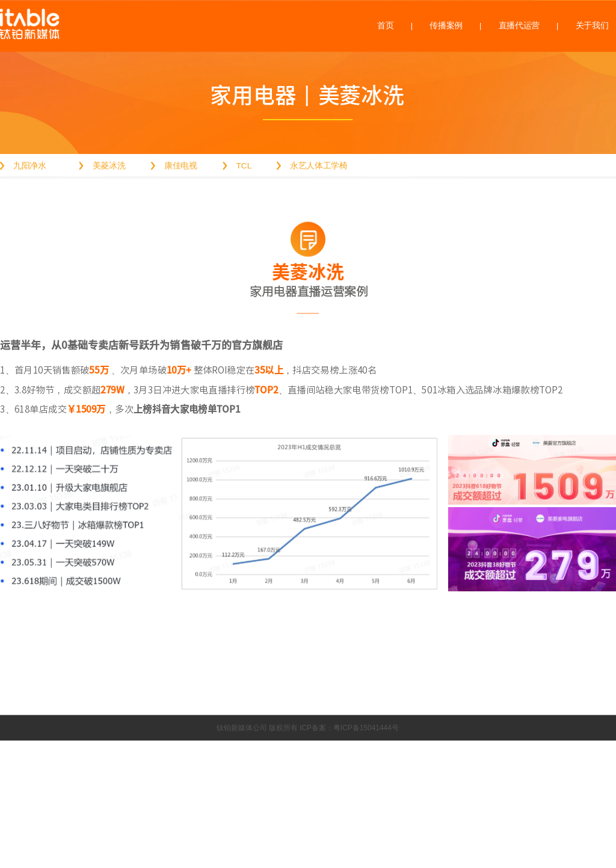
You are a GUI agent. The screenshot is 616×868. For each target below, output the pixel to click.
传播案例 (446, 26)
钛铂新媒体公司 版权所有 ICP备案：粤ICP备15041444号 (308, 728)
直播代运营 (519, 26)
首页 (385, 26)
